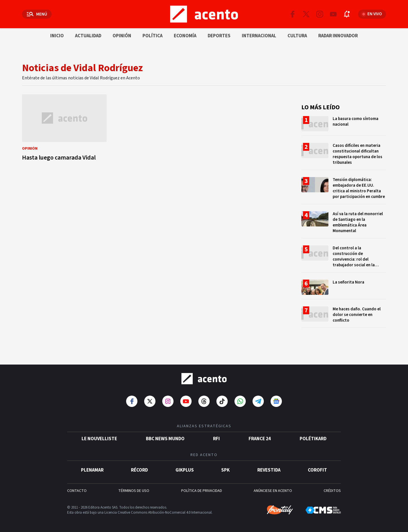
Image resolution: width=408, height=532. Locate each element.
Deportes (219, 36)
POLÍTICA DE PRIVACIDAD (202, 491)
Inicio (57, 36)
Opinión (122, 36)
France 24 (260, 439)
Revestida (269, 470)
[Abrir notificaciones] (347, 14)
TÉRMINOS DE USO (134, 491)
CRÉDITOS (332, 491)
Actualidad (88, 36)
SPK (225, 470)
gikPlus (185, 470)
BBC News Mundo (165, 439)
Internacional (259, 36)
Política (153, 36)
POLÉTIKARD (313, 439)
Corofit (317, 470)
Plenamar (92, 470)
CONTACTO (77, 491)
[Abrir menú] (37, 14)
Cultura (297, 36)
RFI (216, 439)
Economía (185, 36)
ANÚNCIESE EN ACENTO (273, 491)
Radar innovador (338, 36)
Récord (139, 470)
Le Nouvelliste (99, 439)
